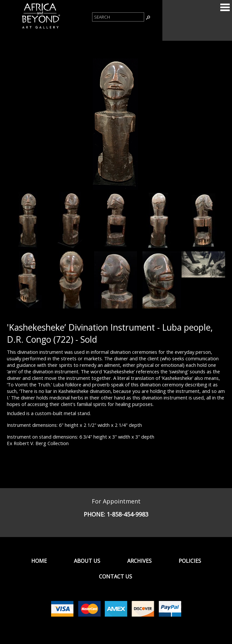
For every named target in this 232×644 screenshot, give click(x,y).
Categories (225, 7)
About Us (87, 561)
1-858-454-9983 (128, 514)
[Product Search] (118, 17)
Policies (190, 561)
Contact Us (116, 577)
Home (39, 561)
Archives (139, 561)
